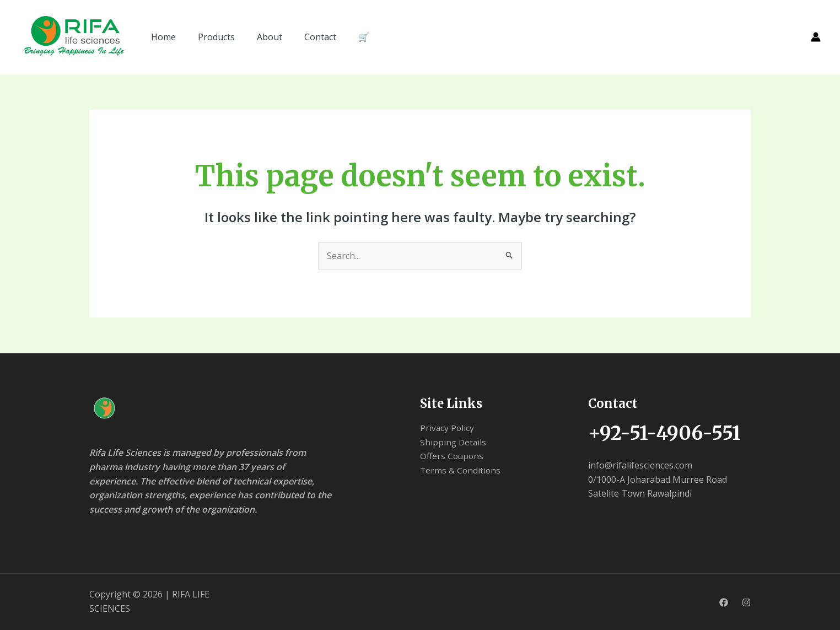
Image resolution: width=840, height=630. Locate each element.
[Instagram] (746, 602)
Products (216, 37)
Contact (320, 37)
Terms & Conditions (461, 470)
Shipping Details (454, 442)
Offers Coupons (453, 456)
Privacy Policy (448, 428)
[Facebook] (724, 602)
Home (163, 37)
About (270, 37)
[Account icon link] (816, 37)
